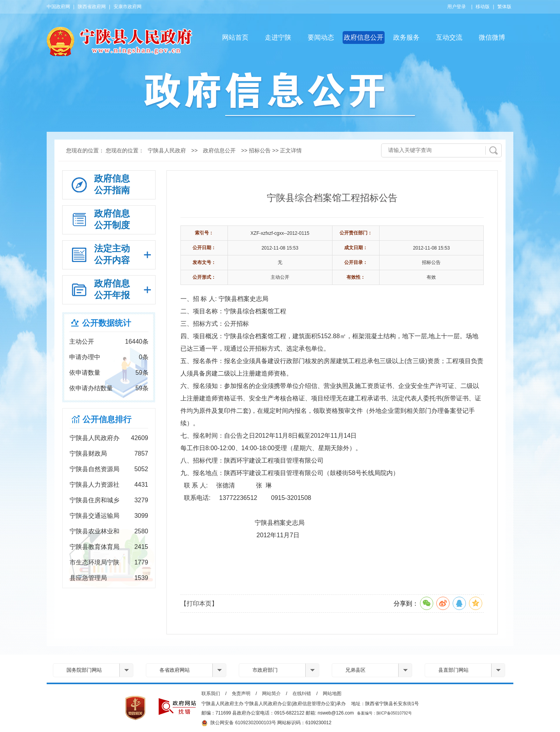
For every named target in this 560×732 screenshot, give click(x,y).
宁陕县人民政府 (167, 150)
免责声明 (241, 694)
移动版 (483, 7)
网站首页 (235, 38)
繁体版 (504, 7)
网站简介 (271, 694)
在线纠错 (302, 694)
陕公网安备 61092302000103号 (239, 723)
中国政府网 (58, 7)
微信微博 (492, 38)
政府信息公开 (364, 38)
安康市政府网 (128, 7)
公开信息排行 (107, 419)
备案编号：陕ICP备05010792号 (384, 713)
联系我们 (211, 694)
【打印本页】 (199, 604)
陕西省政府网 (92, 7)
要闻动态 (321, 38)
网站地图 (332, 694)
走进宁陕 (278, 38)
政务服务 (406, 38)
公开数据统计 (107, 323)
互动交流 (449, 38)
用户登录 (457, 7)
